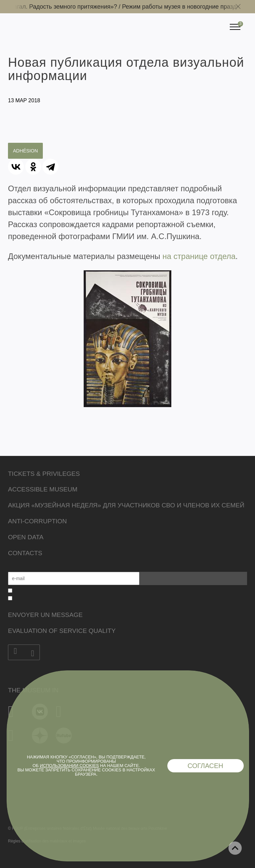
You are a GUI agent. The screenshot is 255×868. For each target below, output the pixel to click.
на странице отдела (199, 256)
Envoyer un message (45, 615)
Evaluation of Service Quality (62, 631)
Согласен (206, 766)
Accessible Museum (43, 489)
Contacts (25, 553)
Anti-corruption (37, 521)
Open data (26, 537)
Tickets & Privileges (44, 474)
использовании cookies (69, 766)
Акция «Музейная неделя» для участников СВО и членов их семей (126, 505)
